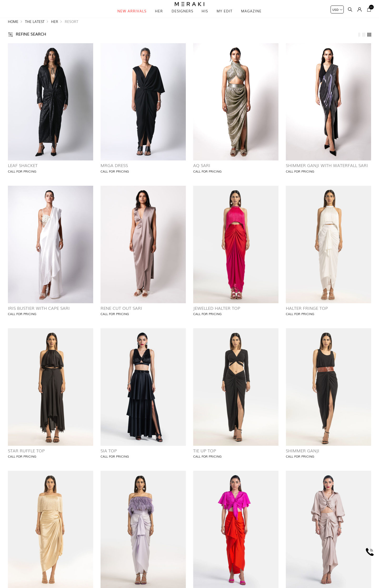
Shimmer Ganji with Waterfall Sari (327, 175)
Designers (182, 18)
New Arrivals (132, 18)
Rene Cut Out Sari (121, 318)
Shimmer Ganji (303, 460)
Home (13, 31)
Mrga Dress (114, 175)
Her (159, 18)
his (205, 18)
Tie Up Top (205, 460)
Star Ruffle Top (26, 460)
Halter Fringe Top (307, 318)
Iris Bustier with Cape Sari (39, 318)
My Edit (225, 18)
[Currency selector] (337, 9)
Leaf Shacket (23, 175)
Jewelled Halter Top (217, 318)
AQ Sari (202, 175)
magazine (251, 18)
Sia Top (109, 460)
